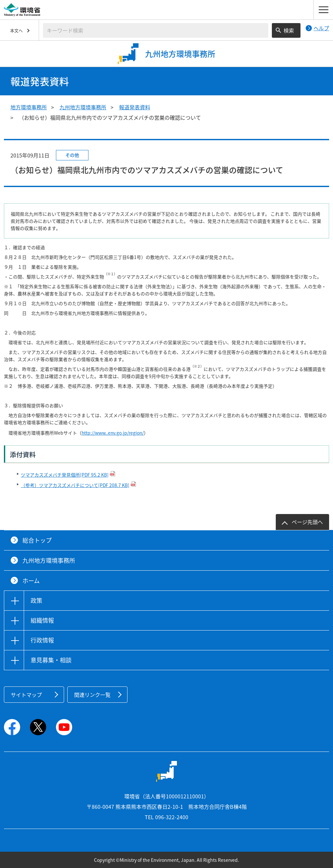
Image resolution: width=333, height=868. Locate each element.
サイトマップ (26, 695)
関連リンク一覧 (92, 695)
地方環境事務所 (29, 107)
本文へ (16, 30)
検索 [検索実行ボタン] (289, 30)
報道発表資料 (135, 107)
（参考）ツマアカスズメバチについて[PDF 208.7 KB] (75, 485)
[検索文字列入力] (156, 30)
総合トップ (37, 540)
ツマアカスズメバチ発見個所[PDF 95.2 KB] (65, 475)
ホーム (31, 581)
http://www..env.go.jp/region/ (113, 433)
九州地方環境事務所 (83, 107)
